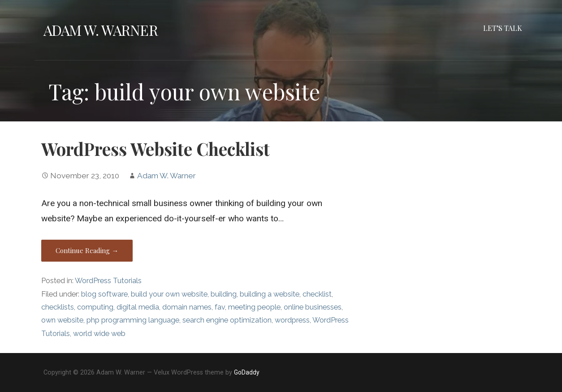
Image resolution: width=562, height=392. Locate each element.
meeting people (254, 307)
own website (62, 320)
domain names (187, 307)
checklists (58, 307)
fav (220, 307)
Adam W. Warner (101, 30)
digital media (138, 307)
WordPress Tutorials (108, 281)
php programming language (133, 320)
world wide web (99, 334)
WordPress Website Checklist (156, 149)
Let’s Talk (503, 28)
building (224, 294)
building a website (270, 294)
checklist (317, 294)
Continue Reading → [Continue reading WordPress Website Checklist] (87, 250)
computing (95, 307)
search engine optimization (227, 320)
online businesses (313, 307)
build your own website (169, 294)
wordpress (292, 320)
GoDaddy (247, 372)
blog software (104, 294)
